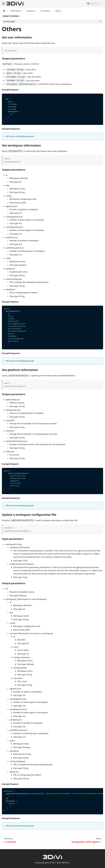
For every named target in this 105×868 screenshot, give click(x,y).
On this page (9, 21)
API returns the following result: (20, 136)
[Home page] (4, 11)
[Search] (95, 4)
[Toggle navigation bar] (4, 4)
